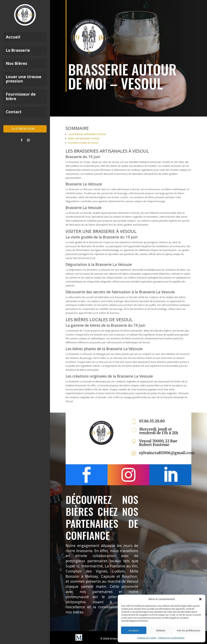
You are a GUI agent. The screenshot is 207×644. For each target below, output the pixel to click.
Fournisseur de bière (21, 97)
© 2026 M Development (115, 639)
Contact (14, 112)
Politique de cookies (147, 638)
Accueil (13, 37)
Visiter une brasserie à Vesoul (84, 138)
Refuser (161, 630)
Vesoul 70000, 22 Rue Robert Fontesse (158, 443)
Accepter (134, 630)
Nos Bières (16, 64)
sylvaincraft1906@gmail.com (167, 453)
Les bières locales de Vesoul (83, 143)
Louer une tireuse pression (24, 79)
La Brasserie (18, 50)
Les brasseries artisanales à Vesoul (87, 134)
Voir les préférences (189, 630)
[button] (200, 599)
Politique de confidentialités (171, 638)
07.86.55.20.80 (25, 129)
